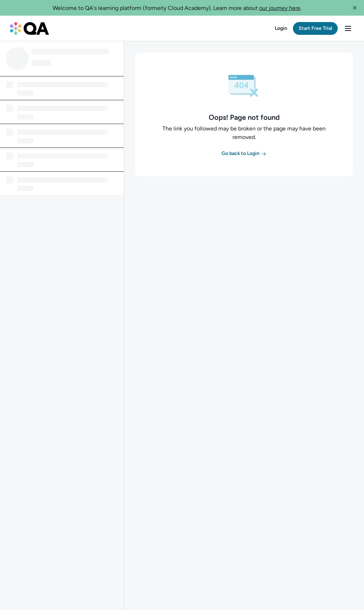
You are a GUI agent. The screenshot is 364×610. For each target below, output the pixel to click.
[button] (355, 8)
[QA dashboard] (30, 28)
